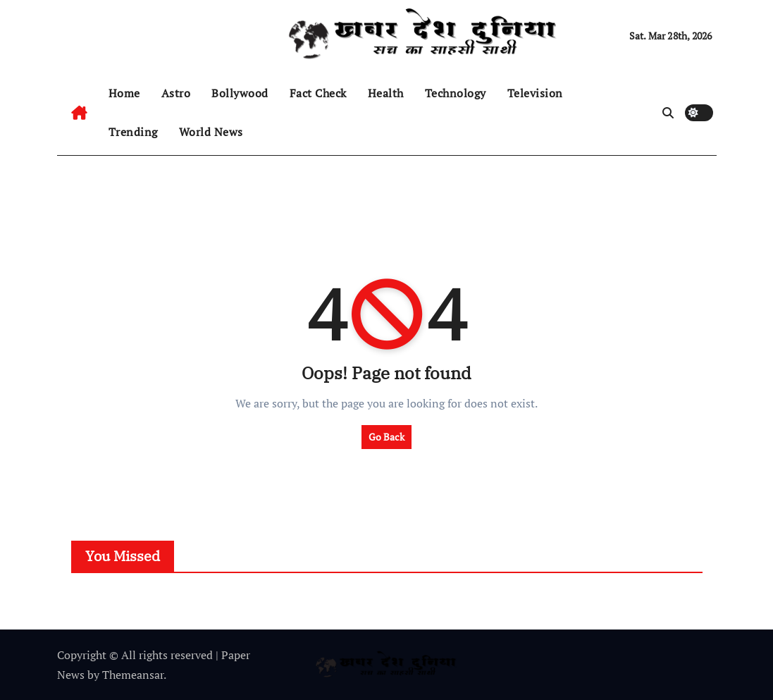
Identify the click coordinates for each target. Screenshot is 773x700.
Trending (133, 132)
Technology (456, 93)
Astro (176, 93)
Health (386, 93)
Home (124, 93)
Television (535, 93)
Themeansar (133, 675)
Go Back (386, 437)
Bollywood (240, 93)
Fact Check (318, 93)
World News (211, 132)
